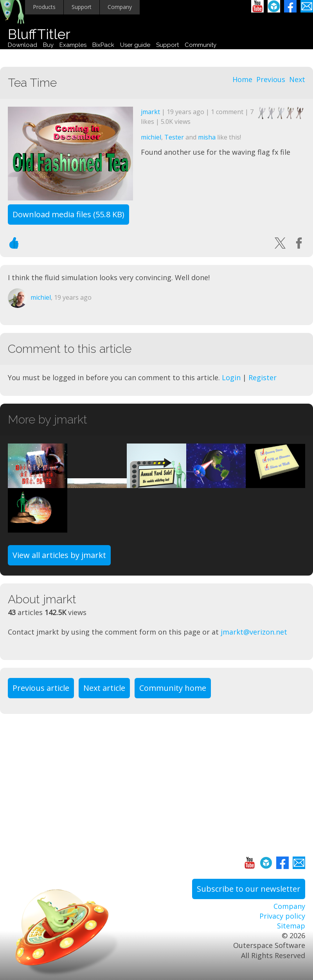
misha (207, 137)
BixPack (103, 45)
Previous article (41, 688)
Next (297, 79)
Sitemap (291, 926)
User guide (135, 45)
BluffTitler (39, 34)
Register (263, 377)
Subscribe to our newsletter (249, 889)
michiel (151, 137)
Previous (271, 79)
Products (44, 7)
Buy (48, 45)
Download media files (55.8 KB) (68, 214)
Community (201, 45)
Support (82, 7)
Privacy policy (282, 916)
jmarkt (150, 112)
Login (231, 377)
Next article (104, 688)
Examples (73, 45)
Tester (174, 137)
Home (242, 79)
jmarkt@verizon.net (254, 632)
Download (22, 45)
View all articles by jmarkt (59, 555)
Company (120, 7)
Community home (173, 688)
